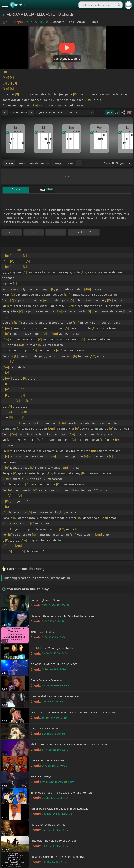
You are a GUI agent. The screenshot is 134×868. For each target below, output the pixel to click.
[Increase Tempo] (31, 112)
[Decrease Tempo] (5, 112)
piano (22, 163)
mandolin (46, 163)
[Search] (119, 5)
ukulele (34, 163)
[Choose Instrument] (79, 163)
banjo (58, 163)
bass (71, 163)
